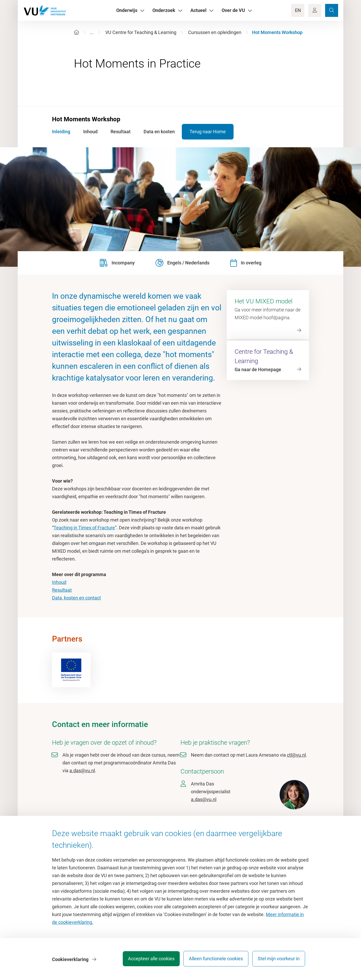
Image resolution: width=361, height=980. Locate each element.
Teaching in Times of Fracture (84, 528)
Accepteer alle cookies (146, 960)
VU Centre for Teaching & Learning (141, 32)
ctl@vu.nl (296, 755)
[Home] (76, 32)
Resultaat (62, 590)
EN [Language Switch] (298, 10)
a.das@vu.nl (82, 771)
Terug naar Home (214, 132)
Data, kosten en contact (76, 598)
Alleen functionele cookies (214, 960)
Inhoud (59, 582)
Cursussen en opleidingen (215, 32)
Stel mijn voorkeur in (279, 960)
